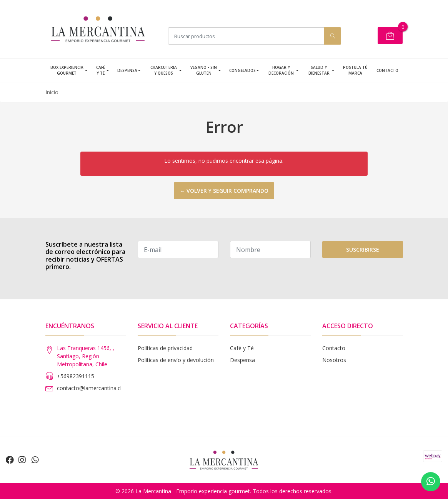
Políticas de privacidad (165, 348)
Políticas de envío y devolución (176, 360)
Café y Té (101, 70)
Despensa (127, 70)
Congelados (242, 70)
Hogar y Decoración (281, 70)
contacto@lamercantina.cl (89, 388)
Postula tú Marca (355, 70)
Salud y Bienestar (319, 70)
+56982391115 (76, 376)
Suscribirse (363, 249)
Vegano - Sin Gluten (204, 70)
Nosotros (334, 360)
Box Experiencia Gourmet (67, 70)
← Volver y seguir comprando (224, 191)
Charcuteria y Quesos (164, 70)
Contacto (387, 70)
